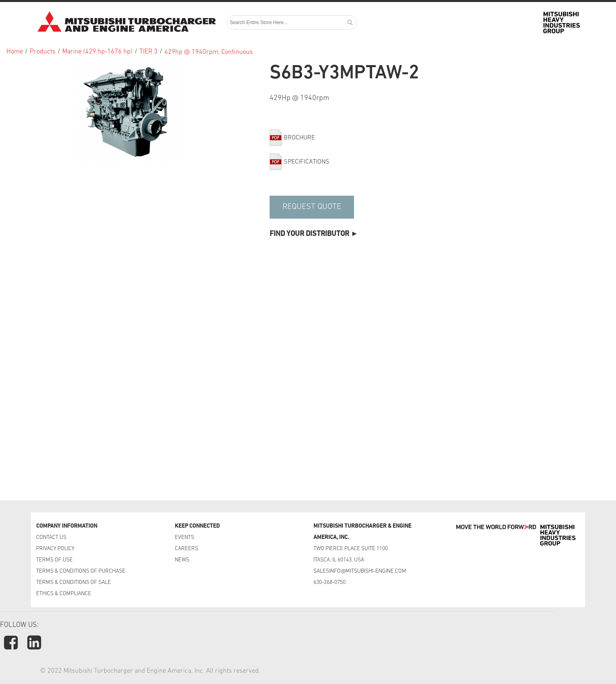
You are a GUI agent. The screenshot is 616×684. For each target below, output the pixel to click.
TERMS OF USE (54, 560)
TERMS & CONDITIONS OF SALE (74, 583)
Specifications (307, 162)
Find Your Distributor (309, 234)
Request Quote (312, 207)
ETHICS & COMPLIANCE (64, 594)
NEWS (182, 560)
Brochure (299, 138)
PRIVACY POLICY (55, 549)
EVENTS (185, 538)
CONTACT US (52, 538)
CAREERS (186, 549)
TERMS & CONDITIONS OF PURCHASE (81, 571)
